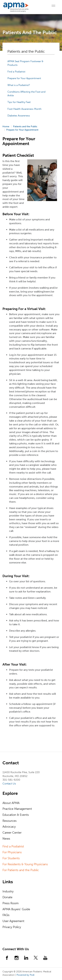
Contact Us (9, 784)
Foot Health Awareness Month (24, 109)
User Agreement (13, 921)
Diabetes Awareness (19, 116)
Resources (10, 821)
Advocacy (9, 827)
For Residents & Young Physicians (25, 864)
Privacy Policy (12, 927)
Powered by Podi (25, 975)
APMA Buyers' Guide (16, 909)
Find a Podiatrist (16, 72)
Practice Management (17, 809)
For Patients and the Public (21, 870)
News (6, 839)
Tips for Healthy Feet (19, 102)
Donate (7, 897)
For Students (11, 858)
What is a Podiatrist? (19, 85)
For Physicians (12, 852)
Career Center (12, 833)
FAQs (6, 915)
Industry (8, 891)
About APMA (11, 803)
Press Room (10, 903)
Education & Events (16, 815)
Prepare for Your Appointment (24, 78)
